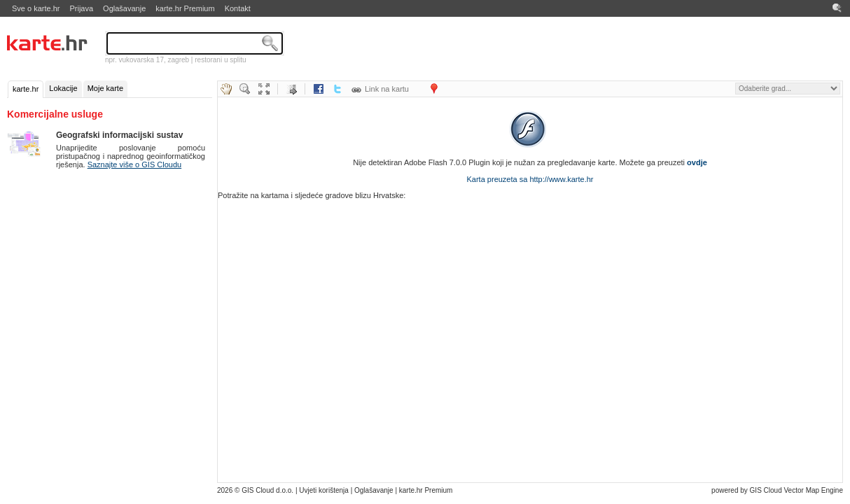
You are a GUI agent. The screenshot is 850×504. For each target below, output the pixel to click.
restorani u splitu (220, 60)
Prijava (81, 8)
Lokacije (63, 88)
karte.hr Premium (185, 8)
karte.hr (26, 89)
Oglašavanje (124, 8)
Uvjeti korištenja (324, 490)
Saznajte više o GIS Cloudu (135, 164)
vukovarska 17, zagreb (154, 60)
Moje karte (105, 88)
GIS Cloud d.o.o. (267, 490)
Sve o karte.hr (36, 8)
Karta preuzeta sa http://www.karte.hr (530, 179)
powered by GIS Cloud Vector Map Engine (777, 490)
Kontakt (238, 8)
